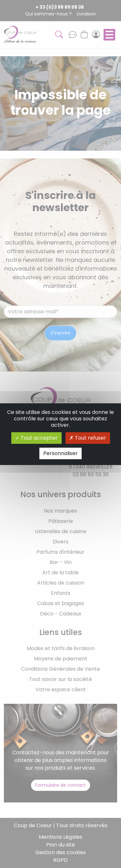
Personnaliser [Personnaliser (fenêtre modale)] (60, 453)
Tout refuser (88, 438)
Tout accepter (36, 438)
